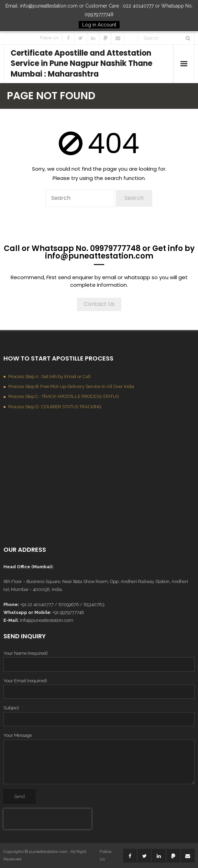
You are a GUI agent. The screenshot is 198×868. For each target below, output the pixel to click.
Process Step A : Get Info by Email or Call (49, 376)
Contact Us (99, 304)
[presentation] (47, 819)
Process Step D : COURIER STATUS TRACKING (55, 407)
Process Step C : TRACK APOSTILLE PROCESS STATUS (64, 396)
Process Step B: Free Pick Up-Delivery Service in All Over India (71, 386)
